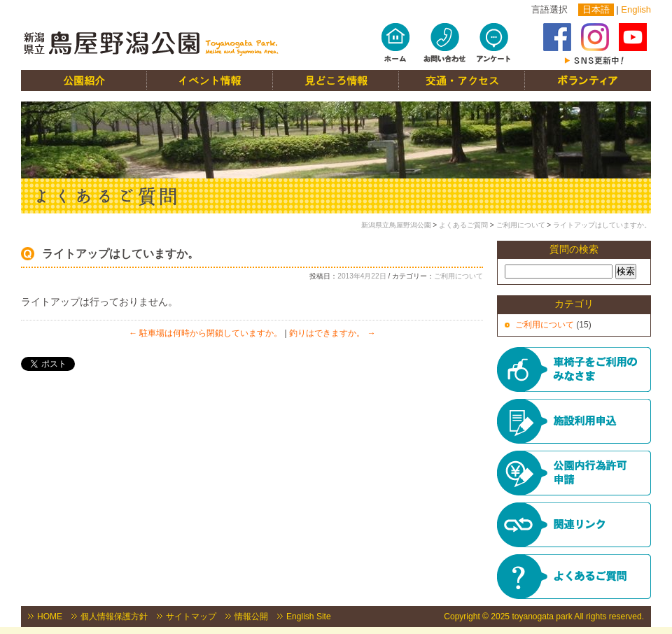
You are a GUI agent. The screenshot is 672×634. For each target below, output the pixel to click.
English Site (309, 617)
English (636, 9)
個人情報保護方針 (114, 617)
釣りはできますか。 (332, 333)
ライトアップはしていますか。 (602, 225)
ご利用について (521, 225)
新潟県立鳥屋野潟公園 (396, 225)
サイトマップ (191, 617)
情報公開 (251, 617)
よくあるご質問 (463, 225)
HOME (50, 617)
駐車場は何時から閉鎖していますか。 (205, 333)
